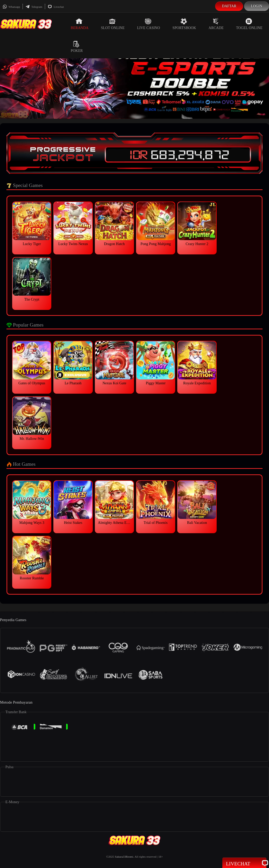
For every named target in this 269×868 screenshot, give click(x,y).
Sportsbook (184, 24)
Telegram (34, 7)
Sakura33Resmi (124, 857)
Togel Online (249, 24)
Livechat (56, 7)
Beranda (80, 24)
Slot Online (113, 24)
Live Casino (149, 24)
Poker (77, 47)
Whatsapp (11, 7)
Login (257, 6)
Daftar (229, 6)
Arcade (216, 24)
